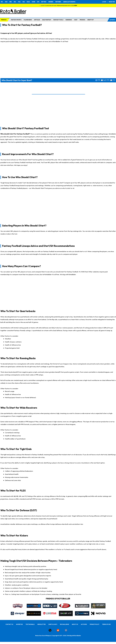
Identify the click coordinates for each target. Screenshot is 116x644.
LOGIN (104, 2)
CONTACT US (9, 624)
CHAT (76, 20)
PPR (99, 80)
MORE (33, 2)
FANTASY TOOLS (58, 20)
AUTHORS (84, 624)
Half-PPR (106, 80)
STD (114, 80)
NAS (24, 2)
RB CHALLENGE (65, 624)
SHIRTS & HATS (53, 624)
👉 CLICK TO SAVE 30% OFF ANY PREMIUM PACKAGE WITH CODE (58, 5)
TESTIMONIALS (30, 624)
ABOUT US (75, 624)
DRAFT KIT (91, 20)
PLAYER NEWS (28, 20)
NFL (2, 2)
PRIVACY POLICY (94, 624)
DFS (38, 2)
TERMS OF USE (106, 624)
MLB (6, 2)
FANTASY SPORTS (16, 20)
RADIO (112, 20)
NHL (15, 2)
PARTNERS (58, 2)
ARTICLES (37, 20)
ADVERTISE (19, 624)
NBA (11, 2)
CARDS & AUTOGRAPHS (69, 2)
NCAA (28, 2)
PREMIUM (4, 20)
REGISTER (112, 2)
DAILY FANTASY (47, 20)
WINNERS (51, 2)
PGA (19, 2)
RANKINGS (69, 20)
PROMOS (82, 20)
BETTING (44, 2)
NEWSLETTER (42, 624)
